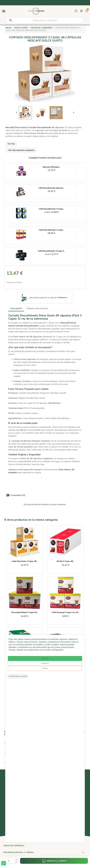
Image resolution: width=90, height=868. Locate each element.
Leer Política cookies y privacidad (18, 676)
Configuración (45, 663)
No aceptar (45, 668)
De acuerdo (45, 658)
